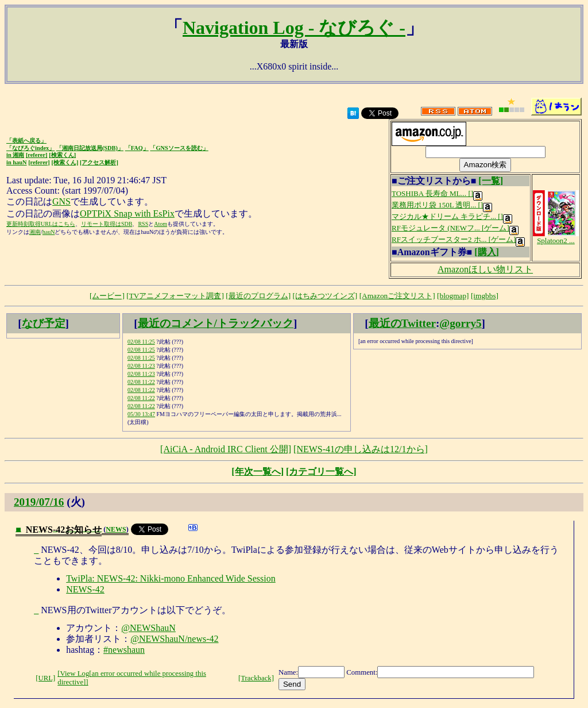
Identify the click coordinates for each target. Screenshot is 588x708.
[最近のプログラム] (258, 296)
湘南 (35, 232)
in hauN (17, 162)
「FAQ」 (137, 148)
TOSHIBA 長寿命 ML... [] (437, 193)
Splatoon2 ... (556, 237)
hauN (49, 232)
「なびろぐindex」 (30, 148)
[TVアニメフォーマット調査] (175, 296)
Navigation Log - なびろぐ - (294, 28)
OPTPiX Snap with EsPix (127, 213)
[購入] (487, 252)
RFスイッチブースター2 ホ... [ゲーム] (458, 239)
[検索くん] (62, 155)
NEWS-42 (85, 589)
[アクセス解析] (99, 162)
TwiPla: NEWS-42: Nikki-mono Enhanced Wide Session (171, 578)
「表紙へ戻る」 (26, 141)
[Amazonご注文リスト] (397, 296)
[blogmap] (453, 296)
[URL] (45, 678)
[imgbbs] (485, 296)
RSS (143, 224)
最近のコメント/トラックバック (216, 323)
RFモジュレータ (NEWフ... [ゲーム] (455, 228)
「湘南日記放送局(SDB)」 (90, 148)
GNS (61, 201)
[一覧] (491, 181)
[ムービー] (107, 296)
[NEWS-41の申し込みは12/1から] (361, 449)
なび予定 (44, 323)
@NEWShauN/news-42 (174, 639)
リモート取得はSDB (107, 224)
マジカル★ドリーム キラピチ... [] (452, 216)
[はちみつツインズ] (325, 296)
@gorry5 (460, 323)
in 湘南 (15, 155)
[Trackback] (256, 678)
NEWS (116, 529)
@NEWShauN (148, 628)
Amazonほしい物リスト (485, 269)
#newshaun (124, 650)
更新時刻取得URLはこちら (41, 224)
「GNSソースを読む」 (179, 148)
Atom (160, 224)
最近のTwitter (402, 323)
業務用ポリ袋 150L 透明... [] (442, 205)
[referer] (37, 155)
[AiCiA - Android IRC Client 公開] (226, 449)
